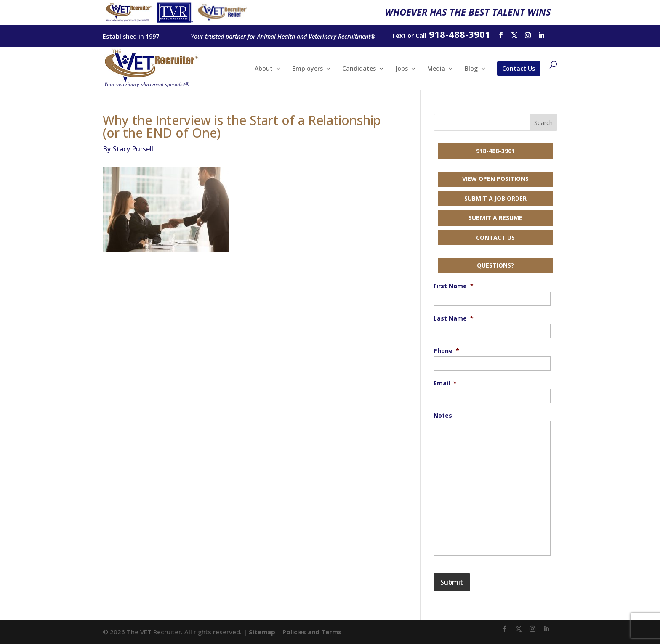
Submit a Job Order (495, 198)
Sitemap (262, 632)
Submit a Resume (495, 218)
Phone (446, 351)
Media (436, 69)
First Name (454, 286)
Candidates (359, 69)
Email (445, 383)
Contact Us (519, 68)
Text (399, 36)
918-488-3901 (495, 151)
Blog (471, 69)
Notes (443, 416)
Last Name (454, 318)
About (264, 69)
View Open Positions (495, 179)
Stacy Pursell (128, 149)
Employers (307, 69)
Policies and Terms (312, 632)
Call (421, 36)
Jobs (402, 69)
